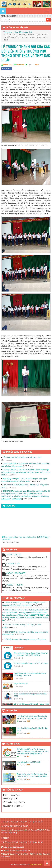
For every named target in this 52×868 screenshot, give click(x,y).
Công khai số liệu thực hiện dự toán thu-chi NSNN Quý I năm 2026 (26, 540)
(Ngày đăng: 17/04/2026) (11, 544)
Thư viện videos (13, 744)
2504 (28, 765)
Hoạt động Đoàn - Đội (23, 32)
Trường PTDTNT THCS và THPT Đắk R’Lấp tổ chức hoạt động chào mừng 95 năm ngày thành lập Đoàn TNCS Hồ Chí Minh (26, 472)
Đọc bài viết (7, 69)
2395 (28, 733)
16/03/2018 (20, 65)
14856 (37, 65)
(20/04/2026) (18, 658)
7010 (28, 721)
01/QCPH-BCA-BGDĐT (16, 573)
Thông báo (10, 506)
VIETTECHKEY (36, 864)
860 (28, 756)
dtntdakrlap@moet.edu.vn (20, 850)
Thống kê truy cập (14, 790)
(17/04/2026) (18, 678)
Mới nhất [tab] (8, 648)
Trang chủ (8, 32)
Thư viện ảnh (12, 711)
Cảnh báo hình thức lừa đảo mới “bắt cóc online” (22, 457)
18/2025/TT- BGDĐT (15, 585)
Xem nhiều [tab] (20, 648)
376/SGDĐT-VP (13, 564)
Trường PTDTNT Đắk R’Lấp (17, 28)
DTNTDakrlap (8, 65)
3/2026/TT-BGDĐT (14, 555)
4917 (28, 779)
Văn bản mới (11, 550)
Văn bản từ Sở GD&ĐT (15, 598)
